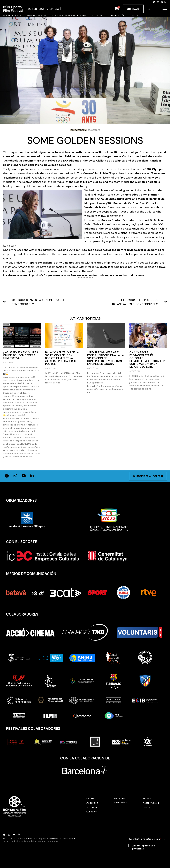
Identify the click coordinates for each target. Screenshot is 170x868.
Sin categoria (79, 130)
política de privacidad (144, 847)
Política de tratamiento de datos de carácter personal (31, 841)
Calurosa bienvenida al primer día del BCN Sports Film (34, 302)
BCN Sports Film (19, 838)
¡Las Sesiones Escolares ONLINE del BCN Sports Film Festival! (21, 355)
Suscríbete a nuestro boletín (145, 839)
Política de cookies (64, 838)
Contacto (149, 808)
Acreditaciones (152, 803)
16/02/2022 (94, 130)
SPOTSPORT (92, 803)
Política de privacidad (41, 838)
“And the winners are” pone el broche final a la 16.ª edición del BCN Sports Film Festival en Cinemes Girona (106, 358)
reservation (85, 275)
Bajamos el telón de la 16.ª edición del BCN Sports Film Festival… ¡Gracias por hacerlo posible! (62, 358)
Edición (90, 798)
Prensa (147, 798)
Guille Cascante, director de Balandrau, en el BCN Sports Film (140, 302)
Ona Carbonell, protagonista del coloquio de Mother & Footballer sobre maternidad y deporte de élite (147, 360)
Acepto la (144, 847)
